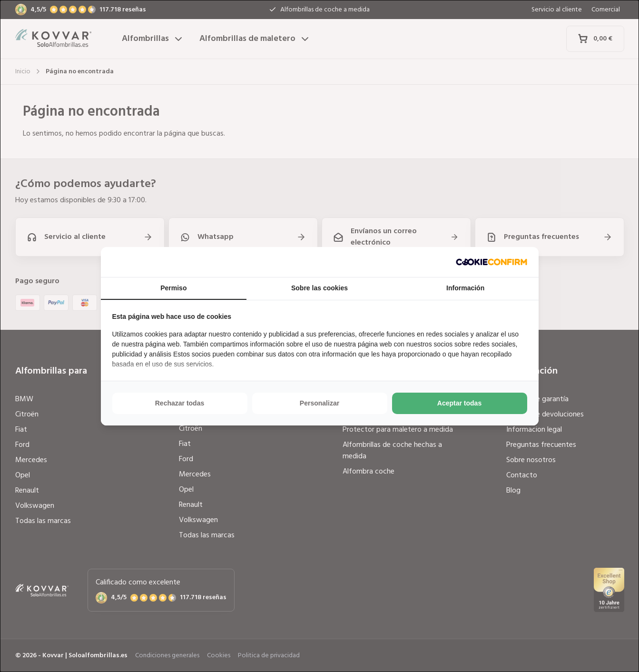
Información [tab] (465, 288)
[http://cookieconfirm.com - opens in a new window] (492, 262)
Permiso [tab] (173, 288)
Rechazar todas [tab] (180, 403)
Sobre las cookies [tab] (319, 288)
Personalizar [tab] (319, 403)
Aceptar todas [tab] (459, 403)
